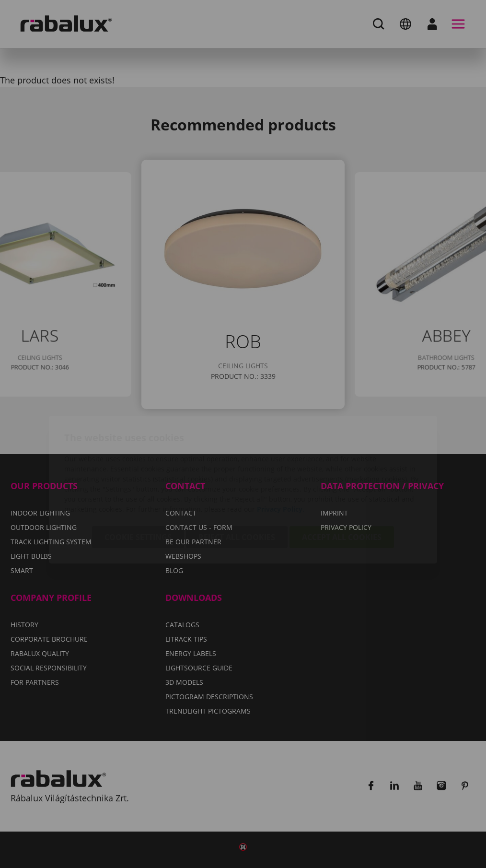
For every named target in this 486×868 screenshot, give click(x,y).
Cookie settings (138, 481)
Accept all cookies (342, 481)
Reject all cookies (237, 481)
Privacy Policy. (281, 453)
